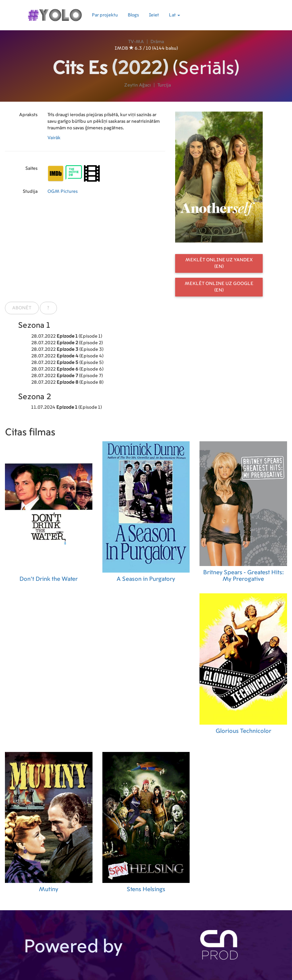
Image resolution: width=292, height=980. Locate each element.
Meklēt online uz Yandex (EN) (219, 263)
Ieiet (154, 15)
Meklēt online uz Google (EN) (219, 287)
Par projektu (105, 15)
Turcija (164, 85)
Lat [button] (174, 15)
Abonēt (22, 308)
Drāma (157, 42)
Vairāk (54, 138)
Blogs (133, 15)
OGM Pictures (63, 192)
